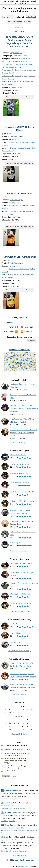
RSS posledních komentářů (22, 860)
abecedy (10, 17)
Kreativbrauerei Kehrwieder (19, 142)
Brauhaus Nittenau (25, 59)
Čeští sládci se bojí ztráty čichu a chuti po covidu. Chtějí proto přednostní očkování (24, 433)
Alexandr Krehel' (11, 813)
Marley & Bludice (24, 866)
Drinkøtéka (14, 624)
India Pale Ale (15, 136)
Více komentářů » (20, 856)
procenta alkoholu (15, 22)
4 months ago (23, 851)
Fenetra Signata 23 (17, 543)
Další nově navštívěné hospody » (19, 651)
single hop (16, 139)
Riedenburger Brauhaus (10, 70)
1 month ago (13, 821)
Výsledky (14, 776)
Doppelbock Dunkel (20, 56)
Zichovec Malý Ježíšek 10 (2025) (22, 501)
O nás (27, 4)
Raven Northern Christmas (19, 483)
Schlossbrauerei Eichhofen (11, 64)
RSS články (9, 331)
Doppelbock (14, 53)
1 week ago (13, 799)
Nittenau (5, 62)
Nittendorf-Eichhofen (28, 64)
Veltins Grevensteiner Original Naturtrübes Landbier (16, 830)
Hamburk (32, 142)
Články (13, 1)
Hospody (33, 1)
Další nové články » (20, 442)
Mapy (12, 4)
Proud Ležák (5, 799)
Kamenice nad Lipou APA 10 (20, 603)
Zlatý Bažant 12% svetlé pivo (10, 851)
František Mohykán (11, 790)
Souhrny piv (25, 1)
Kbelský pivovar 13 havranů (20, 594)
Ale (22, 137)
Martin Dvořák (10, 825)
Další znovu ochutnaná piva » (19, 612)
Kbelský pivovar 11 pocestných (21, 563)
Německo (24, 62)
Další (22, 4)
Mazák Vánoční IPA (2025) (20, 464)
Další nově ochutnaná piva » (20, 551)
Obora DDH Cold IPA (18, 455)
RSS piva (28, 331)
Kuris (6, 837)
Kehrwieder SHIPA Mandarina (20, 257)
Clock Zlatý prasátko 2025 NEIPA (22, 492)
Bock (21, 53)
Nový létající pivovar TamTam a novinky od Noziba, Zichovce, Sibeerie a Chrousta (24, 408)
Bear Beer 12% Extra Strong (9, 808)
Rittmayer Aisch (16, 642)
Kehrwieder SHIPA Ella (19, 193)
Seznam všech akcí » (19, 734)
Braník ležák (5, 821)
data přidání (31, 17)
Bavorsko (17, 62)
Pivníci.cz (6, 1)
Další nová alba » (19, 694)
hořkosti (28, 22)
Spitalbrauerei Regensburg (11, 76)
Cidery (17, 4)
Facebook (10, 323)
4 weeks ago (22, 808)
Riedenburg (23, 70)
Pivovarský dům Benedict (19, 633)
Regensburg (25, 76)
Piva (18, 1)
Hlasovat (6, 776)
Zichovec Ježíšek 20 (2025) (20, 473)
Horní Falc (11, 62)
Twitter (11, 327)
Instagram (28, 327)
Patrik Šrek (8, 803)
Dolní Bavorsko (31, 70)
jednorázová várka (15, 87)
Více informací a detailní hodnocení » (19, 97)
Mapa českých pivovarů (19, 350)
